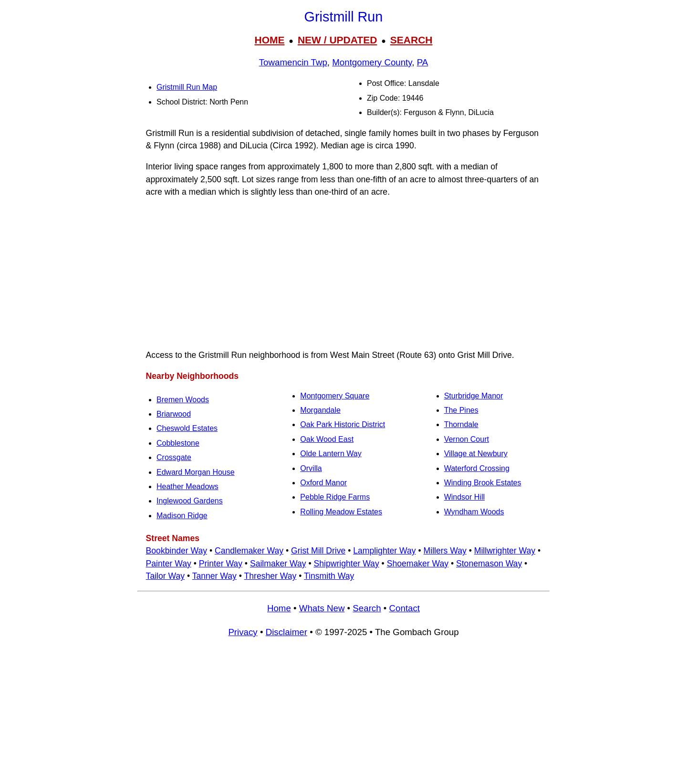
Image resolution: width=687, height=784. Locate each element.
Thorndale (461, 424)
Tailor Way (165, 576)
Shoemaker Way (418, 564)
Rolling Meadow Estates (341, 512)
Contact (405, 608)
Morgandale (320, 410)
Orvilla (311, 468)
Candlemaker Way (249, 551)
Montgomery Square (335, 396)
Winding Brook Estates (483, 483)
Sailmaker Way (278, 564)
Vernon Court (467, 439)
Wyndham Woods (474, 512)
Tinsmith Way (329, 576)
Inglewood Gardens (190, 501)
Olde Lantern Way (331, 454)
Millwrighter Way (505, 551)
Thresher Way (271, 576)
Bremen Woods (183, 400)
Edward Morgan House (196, 472)
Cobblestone (178, 443)
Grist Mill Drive (318, 551)
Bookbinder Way (177, 551)
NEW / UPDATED (337, 40)
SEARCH (411, 40)
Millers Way (445, 551)
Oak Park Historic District (343, 424)
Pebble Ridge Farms (335, 497)
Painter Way (169, 564)
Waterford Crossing (477, 468)
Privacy (243, 632)
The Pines (461, 410)
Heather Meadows (187, 486)
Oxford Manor (323, 483)
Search (367, 608)
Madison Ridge (182, 516)
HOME (269, 40)
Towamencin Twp (293, 62)
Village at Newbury (476, 454)
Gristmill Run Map (187, 87)
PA (423, 62)
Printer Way (221, 564)
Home (279, 608)
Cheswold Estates (187, 428)
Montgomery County (372, 62)
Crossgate (174, 457)
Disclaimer (286, 632)
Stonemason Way (489, 564)
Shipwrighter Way (346, 564)
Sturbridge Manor (474, 396)
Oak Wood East (327, 439)
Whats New (322, 608)
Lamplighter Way (384, 551)
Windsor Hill (464, 497)
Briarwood (174, 414)
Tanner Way (214, 576)
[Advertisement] (343, 273)
